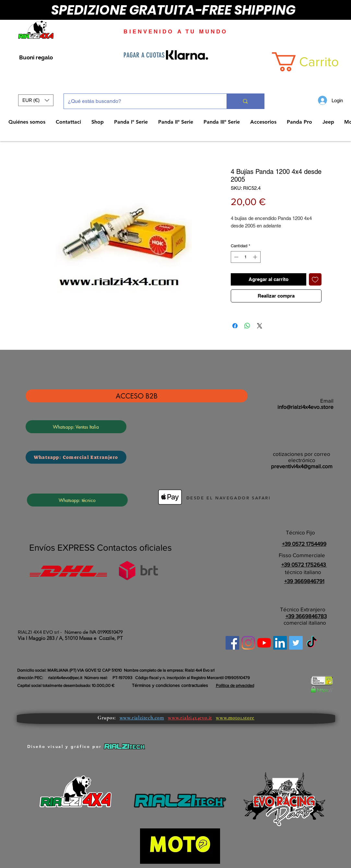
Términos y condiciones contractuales (170, 685)
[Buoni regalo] (36, 58)
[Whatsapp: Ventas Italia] (76, 427)
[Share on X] (260, 326)
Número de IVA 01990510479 (94, 632)
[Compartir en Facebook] (235, 326)
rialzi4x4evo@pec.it (65, 678)
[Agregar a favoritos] (315, 280)
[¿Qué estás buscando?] (140, 101)
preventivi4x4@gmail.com (302, 466)
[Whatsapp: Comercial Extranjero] (76, 457)
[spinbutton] (246, 257)
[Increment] (256, 257)
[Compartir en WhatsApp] (247, 326)
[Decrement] (236, 257)
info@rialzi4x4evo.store (305, 407)
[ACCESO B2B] (137, 396)
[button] (36, 100)
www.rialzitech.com (142, 718)
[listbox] (36, 100)
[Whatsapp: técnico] (77, 500)
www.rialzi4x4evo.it (190, 718)
